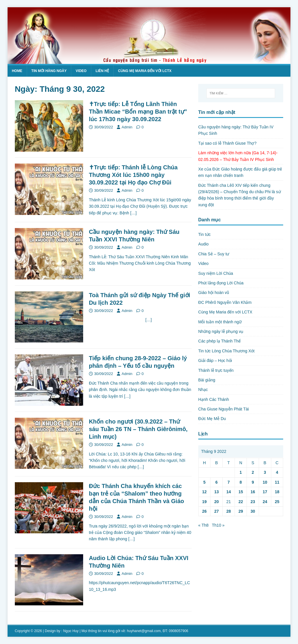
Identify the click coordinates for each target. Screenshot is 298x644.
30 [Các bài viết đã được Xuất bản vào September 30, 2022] (253, 511)
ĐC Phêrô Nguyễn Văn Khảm (225, 302)
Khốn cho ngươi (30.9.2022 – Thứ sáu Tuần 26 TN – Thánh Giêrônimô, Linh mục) (138, 429)
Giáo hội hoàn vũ (214, 293)
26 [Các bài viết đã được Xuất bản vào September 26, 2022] (204, 511)
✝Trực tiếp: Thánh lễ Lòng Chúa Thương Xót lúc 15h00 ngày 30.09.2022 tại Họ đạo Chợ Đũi (133, 175)
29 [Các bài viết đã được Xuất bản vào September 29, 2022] (241, 511)
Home (17, 71)
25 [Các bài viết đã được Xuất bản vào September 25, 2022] (277, 502)
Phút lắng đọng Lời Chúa (221, 283)
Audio (204, 244)
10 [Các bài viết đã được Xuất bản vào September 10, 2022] (265, 482)
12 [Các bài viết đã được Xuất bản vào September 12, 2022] (204, 492)
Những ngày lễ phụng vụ (221, 331)
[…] (133, 213)
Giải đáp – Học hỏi (215, 360)
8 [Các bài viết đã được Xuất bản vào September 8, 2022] (241, 482)
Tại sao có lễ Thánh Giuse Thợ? (227, 143)
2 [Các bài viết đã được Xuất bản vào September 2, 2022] (253, 472)
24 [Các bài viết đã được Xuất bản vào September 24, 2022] (265, 502)
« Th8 (204, 525)
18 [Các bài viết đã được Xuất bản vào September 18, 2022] (277, 492)
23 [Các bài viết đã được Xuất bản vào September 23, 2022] (253, 502)
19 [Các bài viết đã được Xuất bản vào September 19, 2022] (204, 502)
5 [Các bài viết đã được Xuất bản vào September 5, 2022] (204, 482)
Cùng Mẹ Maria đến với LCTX (145, 71)
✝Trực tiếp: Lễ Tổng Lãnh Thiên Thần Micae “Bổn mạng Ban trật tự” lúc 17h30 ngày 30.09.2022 (138, 112)
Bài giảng (207, 380)
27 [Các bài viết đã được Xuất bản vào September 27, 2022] (217, 511)
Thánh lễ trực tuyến (216, 370)
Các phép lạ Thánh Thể (220, 341)
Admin (127, 127)
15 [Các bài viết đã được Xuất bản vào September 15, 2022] (241, 492)
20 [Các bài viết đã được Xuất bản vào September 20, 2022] (217, 502)
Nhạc (203, 390)
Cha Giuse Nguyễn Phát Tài (224, 409)
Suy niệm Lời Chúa (216, 273)
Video (81, 71)
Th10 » (218, 525)
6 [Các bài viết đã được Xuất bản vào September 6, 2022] (217, 482)
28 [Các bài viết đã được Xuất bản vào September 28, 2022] (229, 511)
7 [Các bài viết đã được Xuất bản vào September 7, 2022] (229, 482)
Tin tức (205, 234)
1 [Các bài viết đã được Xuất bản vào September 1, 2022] (241, 472)
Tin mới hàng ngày (49, 71)
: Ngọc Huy (70, 631)
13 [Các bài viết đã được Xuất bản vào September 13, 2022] (217, 492)
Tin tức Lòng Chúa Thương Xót (226, 351)
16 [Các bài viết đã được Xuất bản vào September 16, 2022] (253, 492)
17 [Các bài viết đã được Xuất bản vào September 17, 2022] (265, 492)
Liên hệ (102, 71)
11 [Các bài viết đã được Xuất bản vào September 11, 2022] (277, 482)
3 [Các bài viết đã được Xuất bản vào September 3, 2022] (265, 472)
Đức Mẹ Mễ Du (212, 419)
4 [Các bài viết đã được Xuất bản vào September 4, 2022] (277, 472)
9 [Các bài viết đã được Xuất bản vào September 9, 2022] (253, 482)
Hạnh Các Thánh (214, 399)
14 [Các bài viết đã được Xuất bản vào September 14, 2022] (229, 492)
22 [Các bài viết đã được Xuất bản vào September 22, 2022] (241, 502)
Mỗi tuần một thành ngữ (220, 322)
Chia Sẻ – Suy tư (214, 254)
